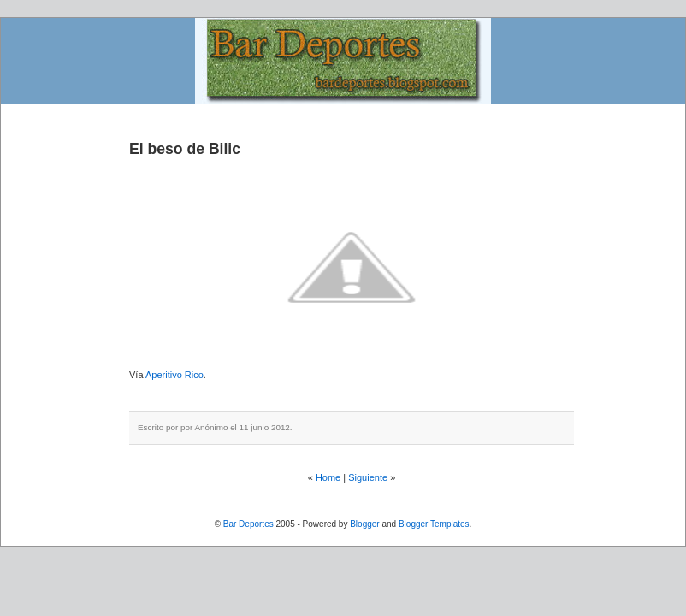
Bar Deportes (248, 524)
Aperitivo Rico (174, 375)
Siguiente (368, 477)
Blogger (364, 524)
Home (328, 477)
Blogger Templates (434, 524)
